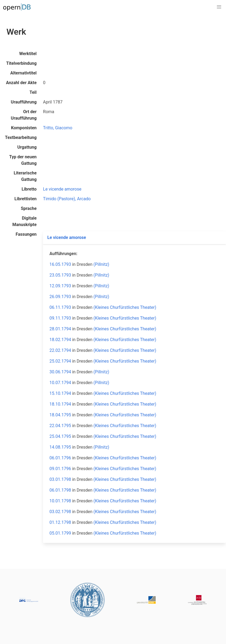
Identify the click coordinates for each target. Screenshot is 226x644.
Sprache (29, 208)
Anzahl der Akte (21, 83)
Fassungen (26, 234)
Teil (33, 92)
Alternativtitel (23, 73)
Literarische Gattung (25, 176)
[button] (219, 7)
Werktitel (28, 54)
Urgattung (27, 147)
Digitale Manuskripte (24, 221)
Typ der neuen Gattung (23, 160)
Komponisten (24, 128)
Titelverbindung (21, 63)
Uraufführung (24, 102)
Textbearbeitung (21, 137)
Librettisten (26, 199)
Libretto (29, 189)
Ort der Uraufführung (24, 115)
